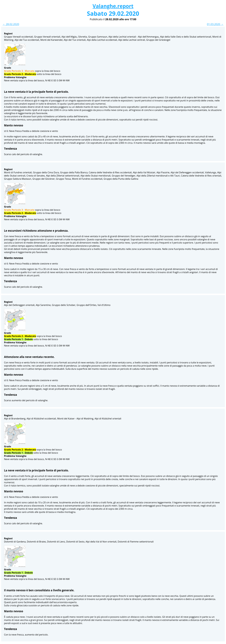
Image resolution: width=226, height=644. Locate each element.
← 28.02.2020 (11, 24)
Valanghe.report (113, 6)
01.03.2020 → (215, 24)
